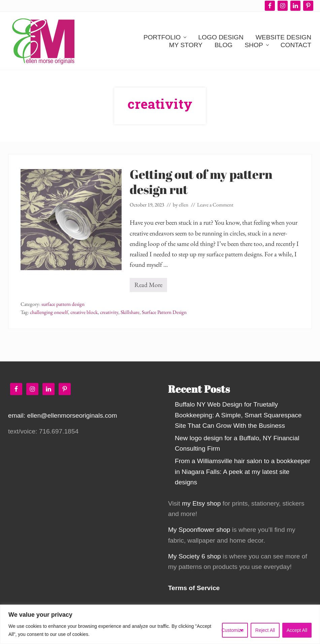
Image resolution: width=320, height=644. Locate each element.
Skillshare (130, 312)
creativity (109, 312)
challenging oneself (49, 312)
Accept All (297, 630)
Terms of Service (194, 588)
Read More (148, 286)
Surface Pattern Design (164, 312)
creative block (84, 312)
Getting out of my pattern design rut (201, 182)
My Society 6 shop (195, 556)
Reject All (265, 630)
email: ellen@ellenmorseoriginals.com (62, 415)
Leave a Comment (215, 205)
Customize (233, 630)
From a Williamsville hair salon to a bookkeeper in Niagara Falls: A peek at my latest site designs (243, 471)
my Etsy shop (201, 503)
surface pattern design (63, 304)
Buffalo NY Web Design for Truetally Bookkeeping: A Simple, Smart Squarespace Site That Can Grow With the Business (238, 415)
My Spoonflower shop (199, 530)
